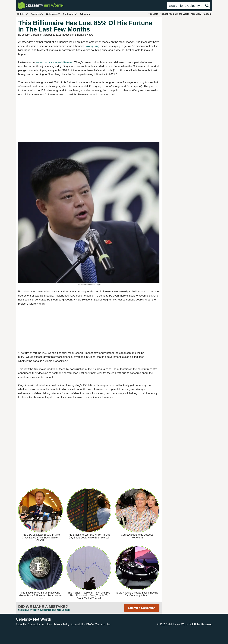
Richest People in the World (175, 14)
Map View (196, 14)
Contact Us (34, 624)
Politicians (70, 14)
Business (37, 14)
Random (207, 14)
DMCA (90, 624)
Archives (47, 624)
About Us (21, 624)
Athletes (22, 14)
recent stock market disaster (55, 62)
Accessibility (78, 624)
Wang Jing (93, 46)
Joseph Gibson (30, 35)
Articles (85, 14)
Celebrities (53, 14)
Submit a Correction (142, 608)
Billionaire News (84, 35)
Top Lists (153, 14)
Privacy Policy (61, 624)
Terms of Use (103, 624)
